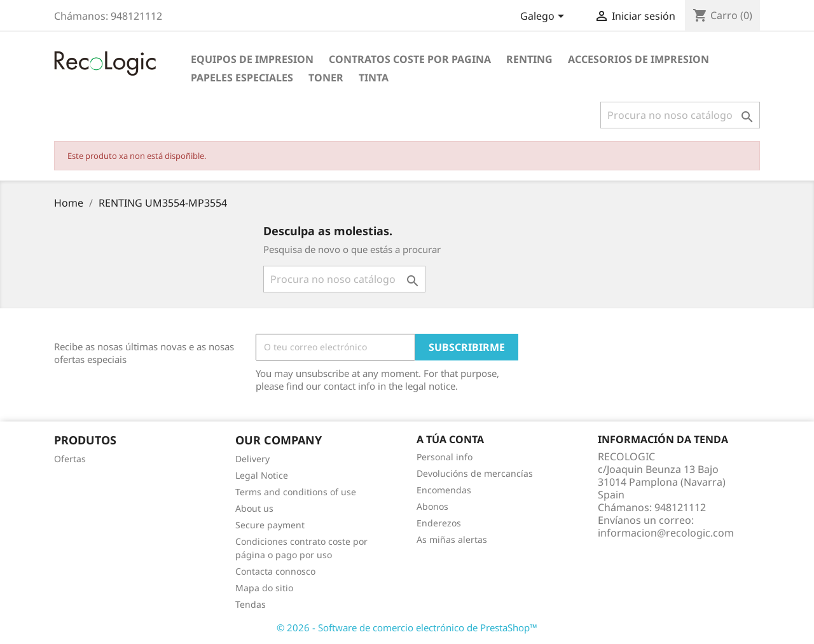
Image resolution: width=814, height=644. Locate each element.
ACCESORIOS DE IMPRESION (638, 59)
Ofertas (70, 459)
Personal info (445, 457)
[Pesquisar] (680, 115)
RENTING (529, 59)
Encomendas (444, 490)
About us (254, 508)
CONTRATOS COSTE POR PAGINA (410, 59)
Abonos (432, 506)
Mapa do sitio (264, 588)
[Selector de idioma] (544, 17)
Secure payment (270, 525)
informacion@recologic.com (666, 533)
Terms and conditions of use (296, 492)
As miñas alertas (452, 539)
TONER (326, 78)
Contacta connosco (275, 571)
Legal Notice (262, 475)
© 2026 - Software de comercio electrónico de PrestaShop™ (407, 627)
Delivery (252, 459)
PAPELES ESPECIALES (242, 78)
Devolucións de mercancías (475, 473)
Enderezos (439, 523)
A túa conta (450, 439)
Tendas (251, 604)
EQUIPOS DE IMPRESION (252, 59)
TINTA (374, 78)
